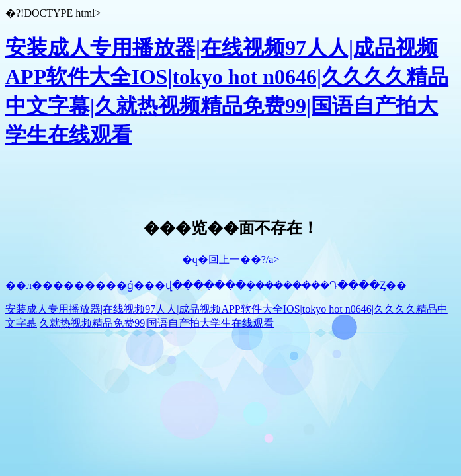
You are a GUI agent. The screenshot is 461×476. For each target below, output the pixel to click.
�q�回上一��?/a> (231, 259)
